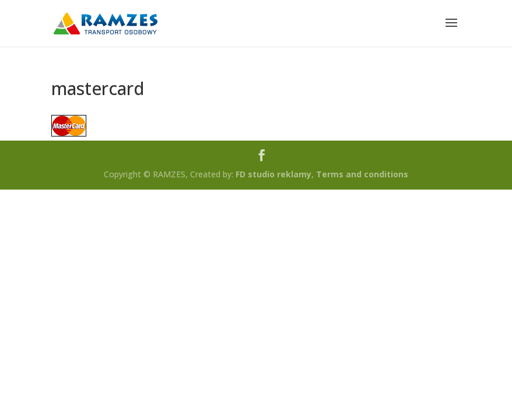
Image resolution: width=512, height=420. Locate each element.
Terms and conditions (362, 174)
